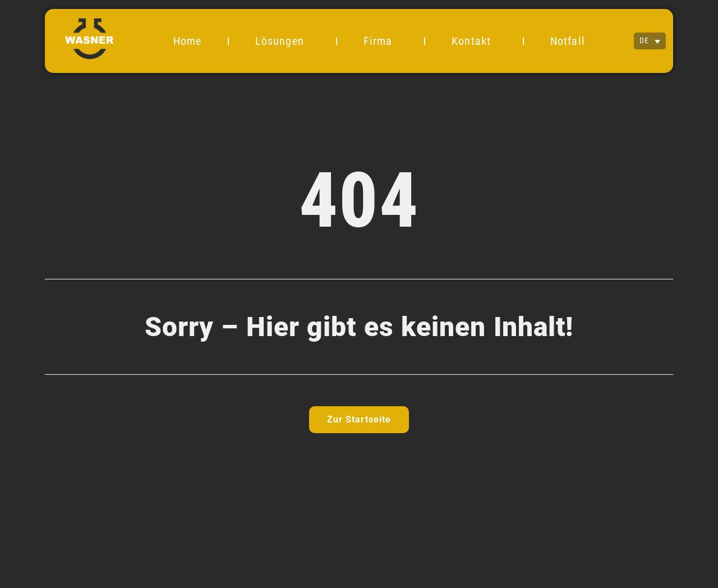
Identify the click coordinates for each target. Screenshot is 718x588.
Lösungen (282, 41)
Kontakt (474, 41)
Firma (381, 41)
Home (187, 41)
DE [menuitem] (644, 41)
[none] (650, 41)
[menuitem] (650, 41)
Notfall (568, 41)
